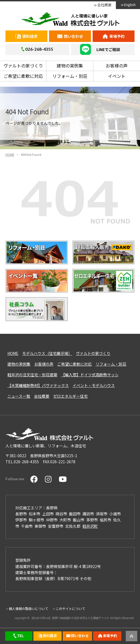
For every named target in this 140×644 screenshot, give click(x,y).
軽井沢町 (90, 526)
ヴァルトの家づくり (23, 66)
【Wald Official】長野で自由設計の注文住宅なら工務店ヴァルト (70, 618)
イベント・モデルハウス (94, 385)
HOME (13, 353)
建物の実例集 (70, 66)
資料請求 (30, 36)
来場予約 (117, 36)
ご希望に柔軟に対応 (23, 76)
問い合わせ (73, 36)
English (130, 5)
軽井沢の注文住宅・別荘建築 (32, 375)
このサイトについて (70, 608)
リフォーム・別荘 (70, 76)
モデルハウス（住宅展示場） (47, 353)
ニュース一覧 (19, 396)
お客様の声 (117, 66)
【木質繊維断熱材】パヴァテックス (38, 385)
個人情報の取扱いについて (28, 608)
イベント (117, 76)
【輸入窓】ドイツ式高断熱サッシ (90, 375)
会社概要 (104, 5)
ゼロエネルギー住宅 (70, 396)
